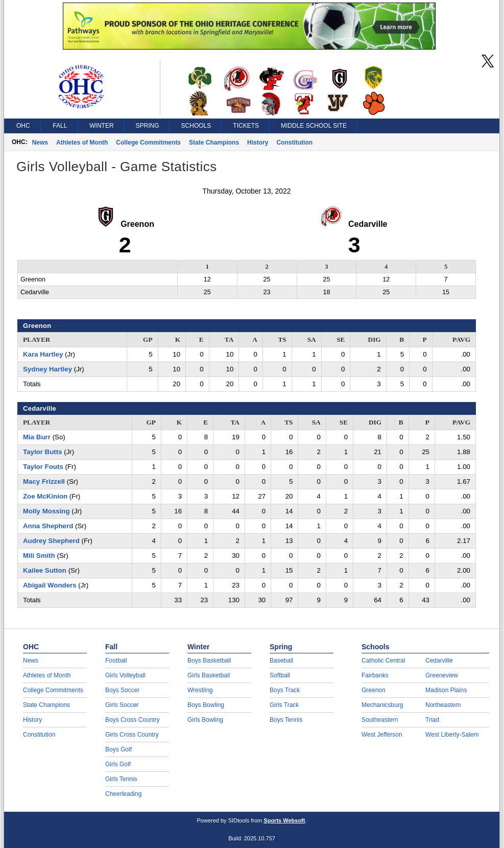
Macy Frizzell (44, 481)
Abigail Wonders (50, 585)
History (258, 143)
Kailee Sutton (45, 570)
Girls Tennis (121, 779)
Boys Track (285, 690)
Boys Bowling (206, 705)
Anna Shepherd (48, 526)
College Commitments (148, 143)
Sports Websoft (284, 820)
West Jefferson (382, 735)
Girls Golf (118, 764)
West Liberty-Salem (452, 735)
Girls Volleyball (125, 675)
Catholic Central (383, 661)
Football (116, 661)
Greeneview (442, 675)
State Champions (214, 143)
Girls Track (284, 705)
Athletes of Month (82, 143)
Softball (280, 675)
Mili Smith (39, 556)
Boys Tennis (286, 720)
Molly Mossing (46, 511)
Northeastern (443, 705)
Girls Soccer (122, 705)
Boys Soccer (122, 690)
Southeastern (380, 720)
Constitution (294, 143)
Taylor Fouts (43, 467)
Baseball (281, 661)
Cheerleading (123, 794)
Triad (432, 720)
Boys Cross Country (133, 720)
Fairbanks (375, 675)
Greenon (374, 690)
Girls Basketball (209, 675)
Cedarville (439, 661)
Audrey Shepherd (51, 541)
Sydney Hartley (47, 369)
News (40, 143)
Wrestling (200, 690)
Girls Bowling (205, 720)
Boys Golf (118, 749)
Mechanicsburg (382, 705)
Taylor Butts (43, 452)
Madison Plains (446, 690)
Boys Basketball (209, 661)
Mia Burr (37, 437)
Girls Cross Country (132, 735)
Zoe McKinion (45, 496)
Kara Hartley (43, 354)
